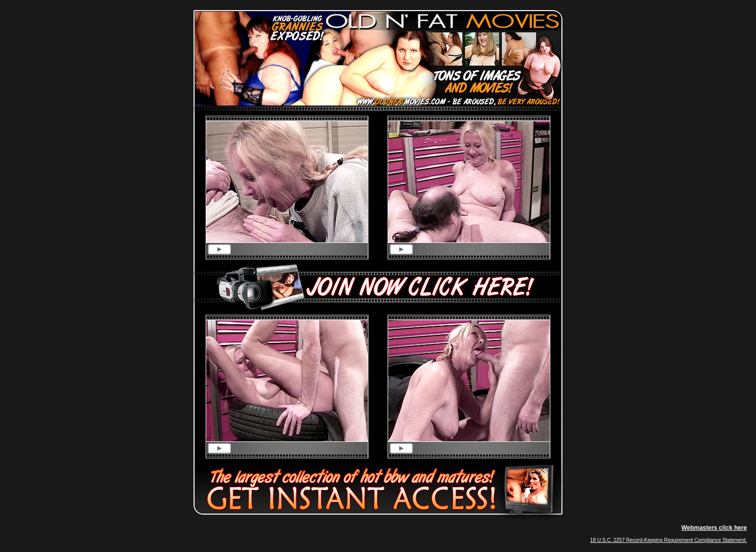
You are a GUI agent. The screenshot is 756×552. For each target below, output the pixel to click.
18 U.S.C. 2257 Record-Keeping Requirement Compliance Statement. (669, 540)
